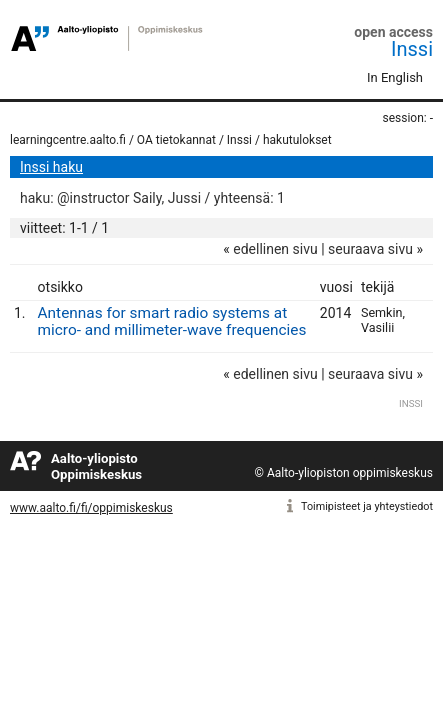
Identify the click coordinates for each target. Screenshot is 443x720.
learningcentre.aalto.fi (68, 140)
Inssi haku (51, 167)
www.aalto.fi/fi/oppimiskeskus (91, 508)
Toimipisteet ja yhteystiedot (367, 506)
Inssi (412, 49)
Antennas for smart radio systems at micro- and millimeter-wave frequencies (172, 321)
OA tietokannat (176, 140)
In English (395, 77)
